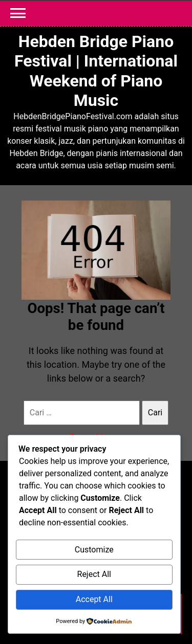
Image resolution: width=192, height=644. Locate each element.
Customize (94, 550)
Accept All (94, 599)
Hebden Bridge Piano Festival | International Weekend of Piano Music (96, 71)
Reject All (94, 574)
